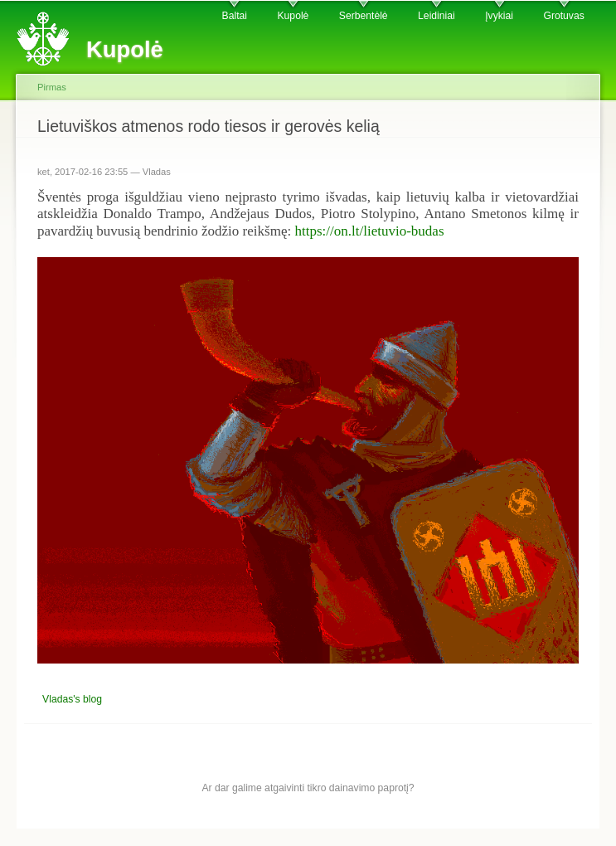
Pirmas (52, 87)
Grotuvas (563, 16)
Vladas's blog (72, 699)
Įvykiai (499, 16)
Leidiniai (437, 16)
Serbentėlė (364, 16)
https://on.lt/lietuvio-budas (369, 231)
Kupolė (293, 16)
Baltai (235, 16)
